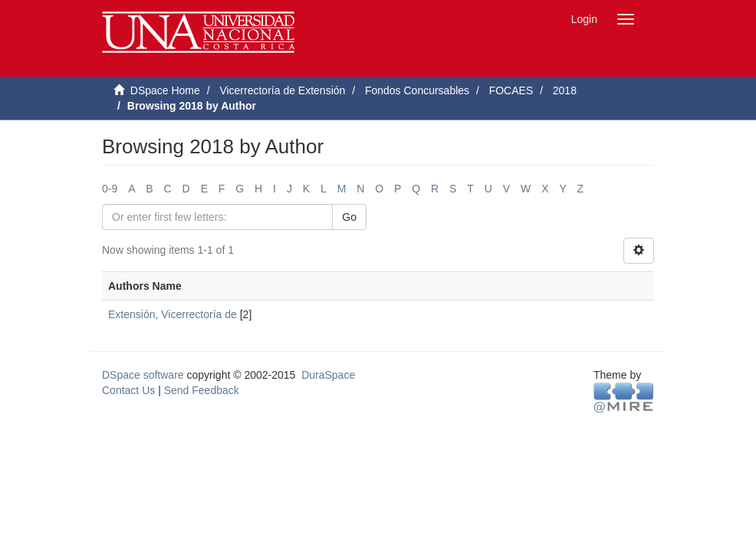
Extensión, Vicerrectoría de (173, 314)
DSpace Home (165, 90)
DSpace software (143, 375)
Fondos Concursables (417, 90)
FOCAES (511, 90)
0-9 (110, 189)
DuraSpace (328, 375)
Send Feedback (202, 390)
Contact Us (128, 390)
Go (349, 217)
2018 (565, 90)
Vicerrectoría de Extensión (282, 90)
